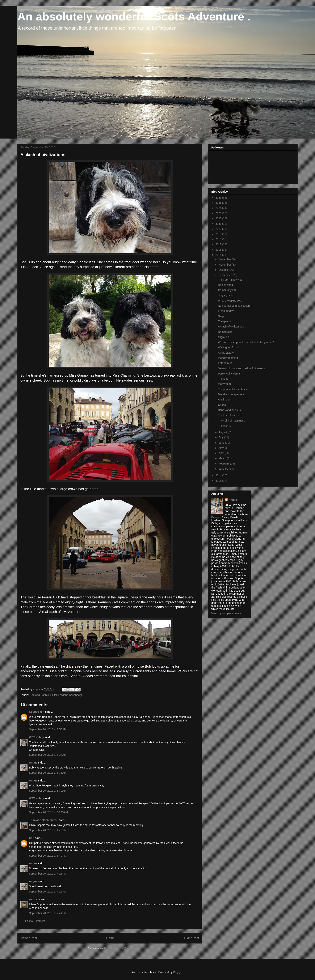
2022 (219, 218)
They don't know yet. (230, 280)
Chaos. (222, 405)
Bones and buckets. (230, 410)
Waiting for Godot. (229, 347)
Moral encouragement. (231, 394)
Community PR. (227, 290)
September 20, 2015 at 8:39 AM (48, 791)
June (222, 443)
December (225, 259)
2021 (219, 224)
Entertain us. (226, 363)
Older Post (192, 938)
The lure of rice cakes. (231, 415)
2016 (219, 250)
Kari (32, 838)
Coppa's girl (37, 712)
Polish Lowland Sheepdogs (66, 695)
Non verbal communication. (234, 306)
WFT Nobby (36, 737)
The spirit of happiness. (232, 421)
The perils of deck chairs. (233, 389)
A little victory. (226, 353)
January (224, 469)
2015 (219, 255)
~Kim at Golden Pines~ (44, 820)
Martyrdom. (225, 384)
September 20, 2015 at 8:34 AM (48, 755)
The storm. (224, 426)
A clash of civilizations (231, 327)
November (225, 265)
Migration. (224, 337)
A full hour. (224, 400)
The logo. (224, 379)
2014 (219, 475)
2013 (219, 481)
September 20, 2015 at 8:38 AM (48, 773)
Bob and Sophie (39, 695)
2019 (219, 234)
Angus (33, 763)
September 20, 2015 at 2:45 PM (48, 830)
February (224, 464)
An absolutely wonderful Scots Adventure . (134, 17)
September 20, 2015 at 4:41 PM (48, 913)
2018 (219, 239)
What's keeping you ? (231, 301)
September (225, 275)
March (223, 458)
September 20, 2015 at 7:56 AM (48, 729)
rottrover (35, 899)
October (224, 270)
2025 (219, 203)
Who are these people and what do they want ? (246, 342)
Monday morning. (228, 358)
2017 (219, 244)
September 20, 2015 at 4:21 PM (48, 874)
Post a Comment (35, 921)
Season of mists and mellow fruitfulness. (242, 368)
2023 (219, 213)
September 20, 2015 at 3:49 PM (48, 856)
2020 (219, 229)
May (221, 448)
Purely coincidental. (230, 374)
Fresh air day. (226, 311)
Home (110, 938)
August (223, 432)
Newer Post (29, 938)
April (222, 453)
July (221, 437)
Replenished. (226, 285)
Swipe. (222, 316)
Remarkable (225, 332)
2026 (219, 198)
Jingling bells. (226, 295)
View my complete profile (226, 613)
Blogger (178, 972)
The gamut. (225, 321)
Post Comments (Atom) (118, 948)
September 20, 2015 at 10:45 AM (48, 812)
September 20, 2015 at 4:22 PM (48, 892)
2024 (219, 208)
